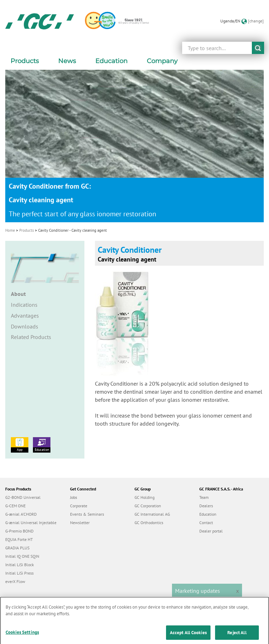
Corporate (79, 506)
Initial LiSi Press (19, 573)
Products (27, 230)
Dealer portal (211, 531)
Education (42, 445)
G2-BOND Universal (23, 497)
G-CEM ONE (15, 506)
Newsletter (80, 523)
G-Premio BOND (19, 531)
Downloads (25, 326)
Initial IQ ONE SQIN (22, 556)
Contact (206, 523)
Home (10, 230)
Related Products (31, 337)
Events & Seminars (87, 514)
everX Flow (15, 581)
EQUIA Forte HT (19, 539)
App (20, 445)
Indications (24, 305)
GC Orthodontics (149, 523)
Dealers (206, 506)
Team (204, 497)
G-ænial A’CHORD (21, 514)
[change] (256, 21)
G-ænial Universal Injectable (31, 523)
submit (258, 48)
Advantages (25, 316)
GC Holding (144, 497)
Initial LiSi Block (20, 565)
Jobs (74, 497)
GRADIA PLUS (17, 548)
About (18, 294)
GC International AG (152, 514)
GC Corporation (148, 506)
